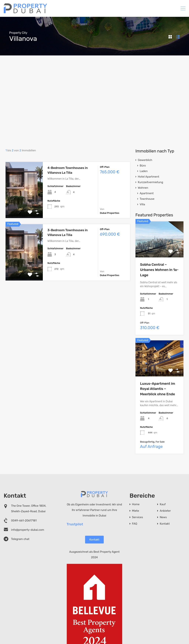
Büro (143, 166)
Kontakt (94, 539)
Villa (142, 204)
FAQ (135, 524)
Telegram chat (20, 539)
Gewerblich (145, 160)
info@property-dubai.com (28, 530)
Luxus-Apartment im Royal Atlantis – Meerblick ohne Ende (158, 389)
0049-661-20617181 (24, 521)
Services (138, 517)
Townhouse (147, 199)
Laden (144, 171)
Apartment (147, 193)
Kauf (163, 504)
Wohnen (143, 188)
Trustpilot (75, 524)
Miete (135, 511)
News (163, 517)
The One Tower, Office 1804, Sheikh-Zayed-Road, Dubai (29, 509)
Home (136, 504)
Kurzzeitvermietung (151, 182)
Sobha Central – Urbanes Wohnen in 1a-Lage (159, 270)
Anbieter (165, 511)
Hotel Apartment (149, 177)
